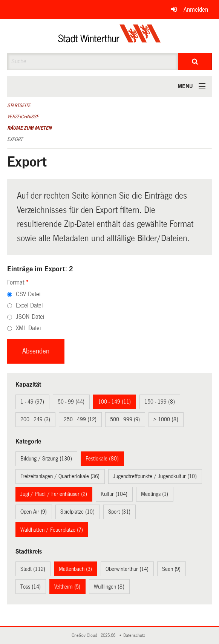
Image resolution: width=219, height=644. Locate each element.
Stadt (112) (33, 569)
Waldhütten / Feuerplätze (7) (52, 530)
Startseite (19, 106)
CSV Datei (28, 294)
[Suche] (195, 61)
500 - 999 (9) (125, 419)
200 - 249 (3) (35, 419)
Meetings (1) (155, 494)
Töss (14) (31, 587)
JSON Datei (30, 317)
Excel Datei (29, 305)
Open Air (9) (34, 512)
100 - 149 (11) (114, 402)
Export (15, 139)
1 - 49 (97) (32, 402)
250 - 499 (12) (80, 419)
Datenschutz (135, 636)
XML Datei (28, 328)
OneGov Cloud (86, 636)
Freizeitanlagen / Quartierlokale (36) (60, 476)
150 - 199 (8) (160, 402)
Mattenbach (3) (75, 569)
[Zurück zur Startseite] (109, 36)
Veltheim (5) (67, 587)
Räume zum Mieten (29, 128)
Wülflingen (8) (109, 587)
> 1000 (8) (166, 419)
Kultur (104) (114, 494)
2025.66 (109, 636)
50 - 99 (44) (71, 402)
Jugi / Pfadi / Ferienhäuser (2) (54, 494)
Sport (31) (119, 512)
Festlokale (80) (102, 459)
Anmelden (196, 10)
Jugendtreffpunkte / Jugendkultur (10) (155, 476)
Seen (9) (171, 569)
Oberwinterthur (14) (127, 569)
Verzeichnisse (23, 117)
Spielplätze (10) (77, 512)
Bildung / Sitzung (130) (46, 459)
